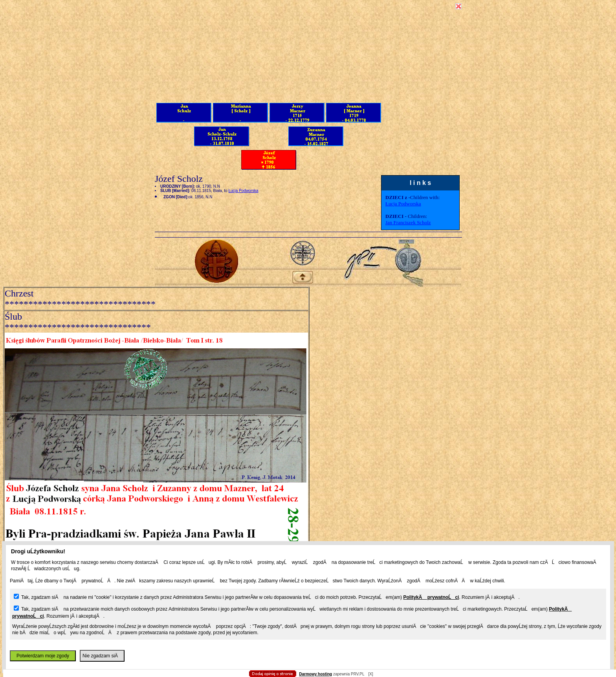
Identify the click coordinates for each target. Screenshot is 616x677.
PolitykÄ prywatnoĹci (431, 597)
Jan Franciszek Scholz (408, 222)
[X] (370, 674)
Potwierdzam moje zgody (43, 656)
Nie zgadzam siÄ (102, 656)
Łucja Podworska (403, 204)
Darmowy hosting (315, 674)
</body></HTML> (308, 39)
